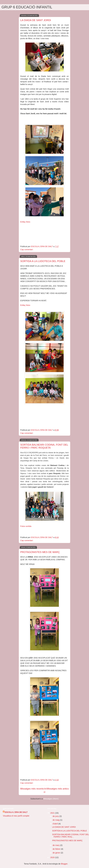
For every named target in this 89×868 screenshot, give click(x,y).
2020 (53, 857)
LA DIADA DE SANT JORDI (36, 20)
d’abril (55, 824)
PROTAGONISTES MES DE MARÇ (40, 552)
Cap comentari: (27, 250)
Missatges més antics (58, 789)
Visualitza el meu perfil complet (16, 816)
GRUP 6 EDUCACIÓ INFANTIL (27, 7)
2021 (53, 813)
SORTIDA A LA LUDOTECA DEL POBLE (43, 261)
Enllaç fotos (25, 222)
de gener (57, 853)
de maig (56, 820)
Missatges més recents (32, 789)
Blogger (64, 864)
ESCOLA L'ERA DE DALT (16, 812)
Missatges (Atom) (51, 799)
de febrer (57, 849)
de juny (56, 816)
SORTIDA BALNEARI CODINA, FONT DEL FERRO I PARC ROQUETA (44, 446)
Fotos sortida (26, 526)
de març (56, 845)
